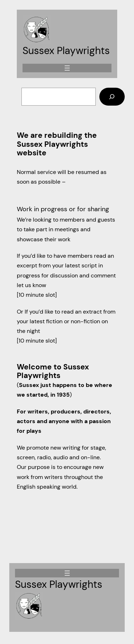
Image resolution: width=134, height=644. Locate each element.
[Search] (112, 96)
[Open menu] (67, 68)
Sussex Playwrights (66, 51)
